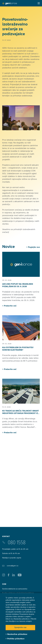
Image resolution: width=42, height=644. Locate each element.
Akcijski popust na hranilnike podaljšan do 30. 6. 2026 (18, 285)
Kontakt (6, 536)
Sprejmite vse (20, 627)
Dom (4, 584)
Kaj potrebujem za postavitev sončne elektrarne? (18, 349)
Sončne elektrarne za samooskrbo (15, 589)
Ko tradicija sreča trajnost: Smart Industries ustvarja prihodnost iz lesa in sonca (21, 413)
